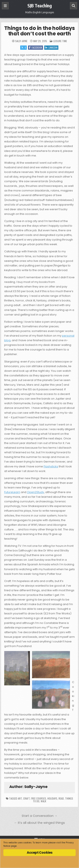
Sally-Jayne (21, 41)
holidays (52, 798)
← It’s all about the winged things (39, 823)
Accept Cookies (40, 853)
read (61, 798)
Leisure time (60, 41)
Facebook (35, 47)
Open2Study (35, 492)
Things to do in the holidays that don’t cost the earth (39, 31)
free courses (39, 798)
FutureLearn (12, 492)
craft (26, 798)
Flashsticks (51, 466)
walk (43, 801)
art (20, 798)
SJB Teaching (39, 5)
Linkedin (51, 47)
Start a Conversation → (39, 816)
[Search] (74, 6)
